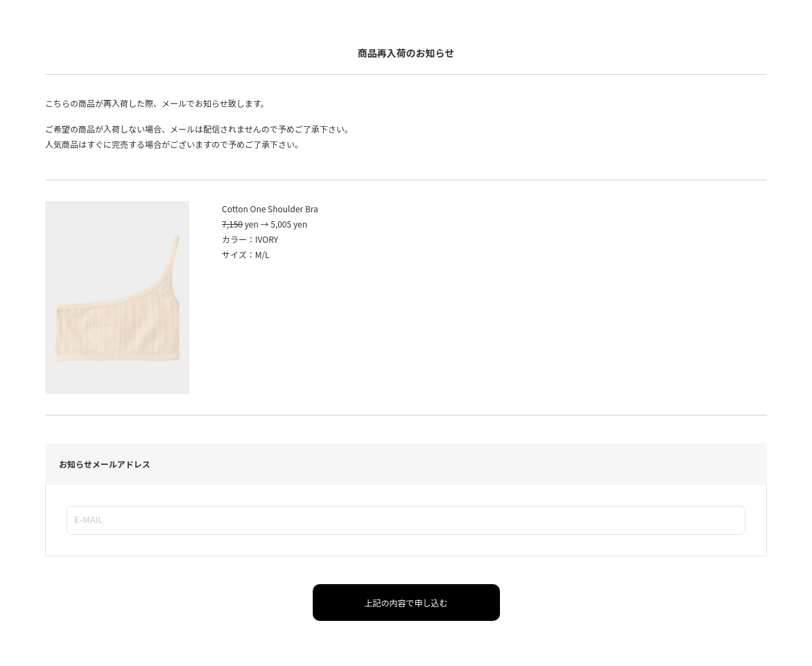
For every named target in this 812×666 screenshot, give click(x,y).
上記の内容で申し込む (406, 603)
